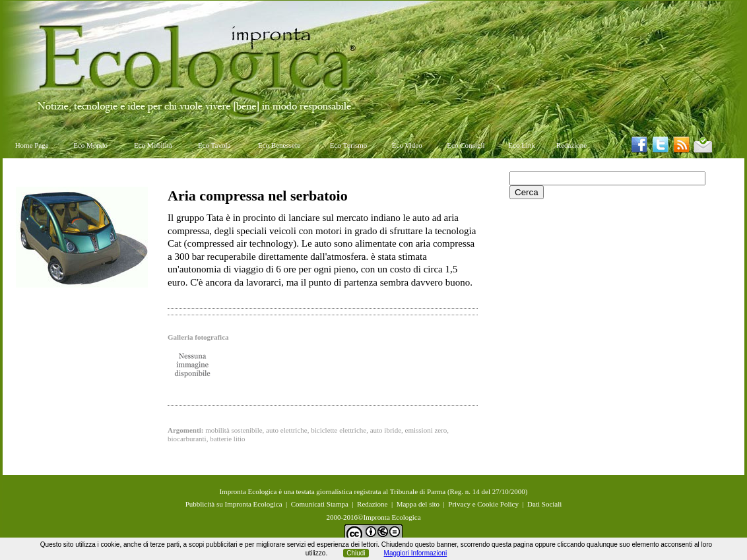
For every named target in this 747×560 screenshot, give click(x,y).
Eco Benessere (279, 145)
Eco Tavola (214, 145)
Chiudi (356, 553)
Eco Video (407, 145)
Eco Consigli (466, 145)
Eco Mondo (90, 145)
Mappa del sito (418, 504)
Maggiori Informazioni (416, 553)
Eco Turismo (349, 145)
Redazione (571, 145)
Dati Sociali (544, 504)
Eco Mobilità (153, 145)
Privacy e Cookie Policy (483, 504)
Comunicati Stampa (320, 504)
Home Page (32, 145)
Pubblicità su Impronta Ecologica (234, 504)
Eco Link (522, 145)
